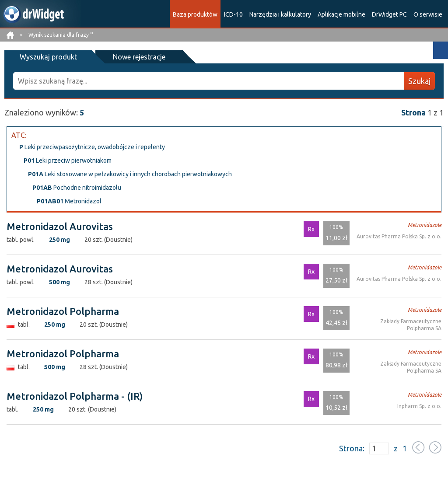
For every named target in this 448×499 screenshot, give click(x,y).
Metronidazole (425, 225)
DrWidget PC (389, 14)
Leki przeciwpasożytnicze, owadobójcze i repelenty (92, 147)
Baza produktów (195, 14)
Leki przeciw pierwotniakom (68, 161)
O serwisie (428, 14)
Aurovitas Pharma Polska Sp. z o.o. (399, 236)
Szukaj (419, 81)
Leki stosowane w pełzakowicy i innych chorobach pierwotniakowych (130, 174)
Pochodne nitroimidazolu (77, 188)
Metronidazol (69, 201)
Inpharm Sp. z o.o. (419, 406)
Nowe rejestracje (139, 57)
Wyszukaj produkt (48, 57)
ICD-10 (233, 14)
